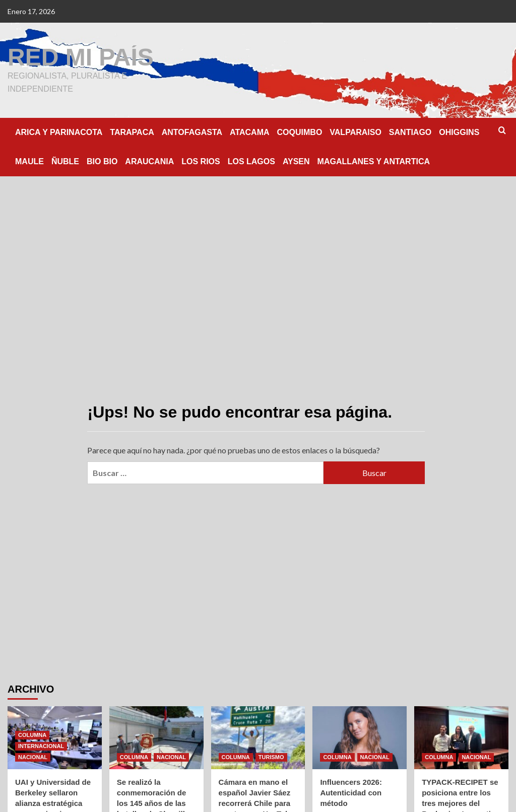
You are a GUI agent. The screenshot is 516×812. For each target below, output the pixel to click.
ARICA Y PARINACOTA (59, 132)
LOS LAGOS (251, 161)
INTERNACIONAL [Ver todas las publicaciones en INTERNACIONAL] (41, 746)
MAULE (29, 161)
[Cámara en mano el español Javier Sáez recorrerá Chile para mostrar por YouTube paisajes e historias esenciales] (258, 738)
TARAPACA (132, 132)
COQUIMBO (300, 132)
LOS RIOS (201, 161)
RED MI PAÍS (81, 57)
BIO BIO (102, 161)
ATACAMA (250, 132)
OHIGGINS (459, 132)
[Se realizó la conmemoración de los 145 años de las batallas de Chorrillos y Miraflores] (156, 738)
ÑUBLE (65, 161)
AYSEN (296, 161)
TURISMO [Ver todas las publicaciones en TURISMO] (271, 757)
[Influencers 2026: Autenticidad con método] (360, 738)
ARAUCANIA (149, 161)
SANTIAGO (410, 132)
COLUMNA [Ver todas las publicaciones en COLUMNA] (32, 735)
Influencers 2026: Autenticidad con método (351, 793)
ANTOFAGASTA (192, 132)
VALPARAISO (356, 132)
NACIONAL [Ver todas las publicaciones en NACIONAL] (33, 757)
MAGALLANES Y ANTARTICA (374, 161)
